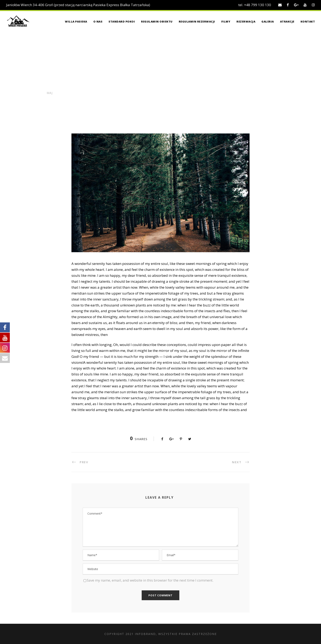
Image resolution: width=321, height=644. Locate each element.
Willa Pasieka (76, 21)
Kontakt (308, 21)
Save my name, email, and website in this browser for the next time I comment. (150, 580)
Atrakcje (287, 21)
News (94, 101)
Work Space (136, 101)
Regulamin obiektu (157, 21)
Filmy (226, 21)
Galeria (268, 21)
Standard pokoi (122, 21)
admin (74, 101)
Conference (117, 101)
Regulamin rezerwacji (197, 21)
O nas (98, 21)
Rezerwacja (246, 21)
